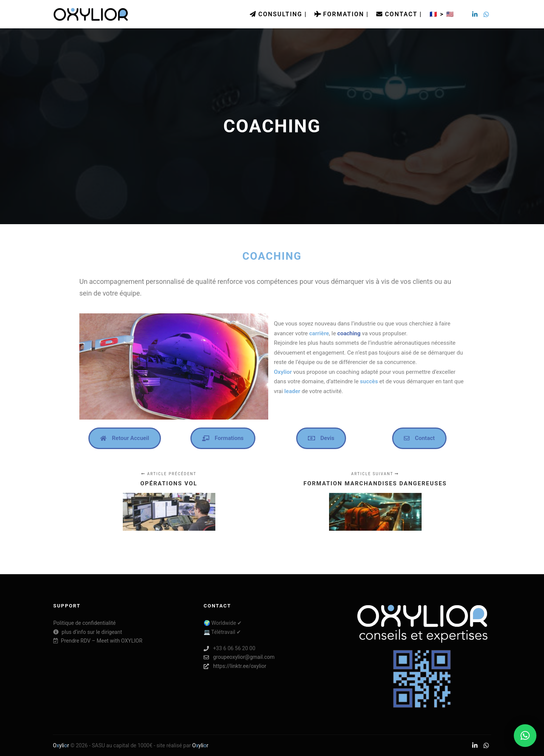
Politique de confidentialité (84, 623)
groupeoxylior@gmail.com (239, 657)
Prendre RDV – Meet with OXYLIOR (98, 641)
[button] (525, 736)
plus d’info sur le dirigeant (88, 632)
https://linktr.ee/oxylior (235, 666)
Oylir (61, 745)
